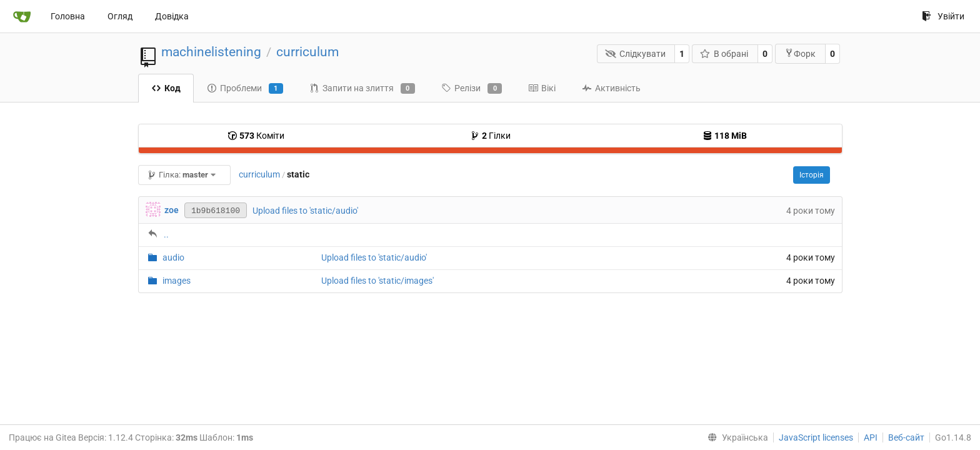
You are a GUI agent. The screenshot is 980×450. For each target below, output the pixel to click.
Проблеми (245, 89)
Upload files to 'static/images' (377, 281)
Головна (68, 16)
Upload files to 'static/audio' (305, 211)
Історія (812, 175)
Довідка (172, 16)
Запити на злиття (362, 89)
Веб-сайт (906, 437)
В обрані (724, 54)
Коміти (256, 136)
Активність (611, 88)
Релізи (472, 89)
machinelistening (211, 52)
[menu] (735, 437)
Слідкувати (635, 54)
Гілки (490, 136)
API (871, 437)
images (177, 281)
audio (173, 257)
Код (166, 88)
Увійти (943, 16)
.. (166, 234)
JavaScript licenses (816, 437)
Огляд (120, 16)
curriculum (307, 52)
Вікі (542, 88)
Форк (800, 53)
